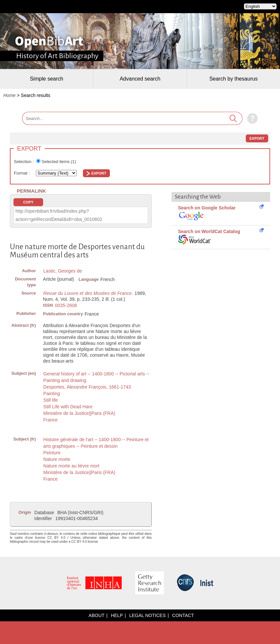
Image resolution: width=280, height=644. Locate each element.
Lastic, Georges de (63, 271)
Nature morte (57, 459)
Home (9, 95)
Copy (28, 202)
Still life (51, 400)
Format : (22, 173)
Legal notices (148, 615)
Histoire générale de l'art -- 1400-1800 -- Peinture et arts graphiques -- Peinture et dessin (96, 443)
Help (117, 615)
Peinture (52, 453)
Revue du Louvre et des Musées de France (88, 293)
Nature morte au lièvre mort (71, 466)
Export (257, 138)
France (51, 420)
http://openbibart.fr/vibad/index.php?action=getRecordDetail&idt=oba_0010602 (59, 215)
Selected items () (59, 162)
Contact (183, 615)
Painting (52, 394)
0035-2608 (66, 305)
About (96, 615)
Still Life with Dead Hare (68, 407)
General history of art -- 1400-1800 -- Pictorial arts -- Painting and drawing (96, 377)
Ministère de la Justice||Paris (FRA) (79, 413)
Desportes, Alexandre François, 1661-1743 (87, 387)
